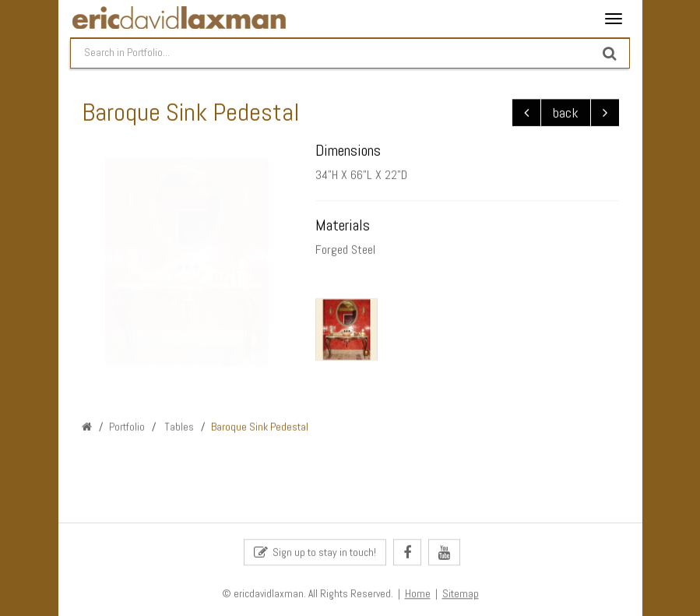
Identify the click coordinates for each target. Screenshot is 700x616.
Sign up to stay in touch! (315, 553)
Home (418, 595)
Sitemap (461, 595)
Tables (178, 427)
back (566, 113)
